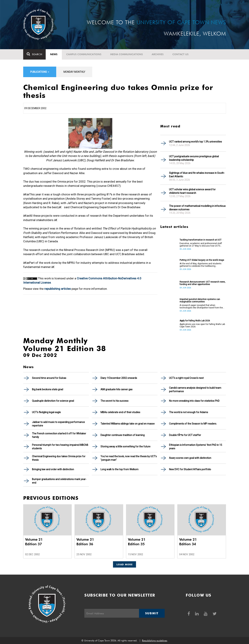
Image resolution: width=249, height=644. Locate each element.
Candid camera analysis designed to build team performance (195, 390)
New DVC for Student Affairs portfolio (190, 469)
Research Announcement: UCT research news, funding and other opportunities (203, 283)
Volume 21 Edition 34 (188, 542)
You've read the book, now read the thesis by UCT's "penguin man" (129, 458)
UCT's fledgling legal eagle (46, 412)
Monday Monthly (74, 72)
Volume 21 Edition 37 (34, 542)
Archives (158, 54)
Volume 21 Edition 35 (137, 542)
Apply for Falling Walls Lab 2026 (195, 321)
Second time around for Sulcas (49, 378)
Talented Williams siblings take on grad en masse (128, 424)
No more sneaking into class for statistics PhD (194, 401)
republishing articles (58, 289)
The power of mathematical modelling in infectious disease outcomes (197, 208)
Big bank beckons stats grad (48, 389)
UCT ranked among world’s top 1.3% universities (195, 142)
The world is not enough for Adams (189, 412)
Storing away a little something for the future (125, 446)
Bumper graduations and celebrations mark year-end (59, 481)
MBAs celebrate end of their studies (120, 412)
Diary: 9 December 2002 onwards (119, 378)
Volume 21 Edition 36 (85, 542)
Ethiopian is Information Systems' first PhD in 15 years (196, 447)
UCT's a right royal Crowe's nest (186, 378)
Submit (152, 613)
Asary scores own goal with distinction (190, 458)
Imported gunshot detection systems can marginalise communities (200, 300)
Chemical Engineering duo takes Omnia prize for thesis (59, 458)
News (54, 54)
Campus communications (84, 54)
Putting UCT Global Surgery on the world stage (202, 260)
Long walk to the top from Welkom (119, 469)
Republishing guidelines (155, 640)
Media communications (127, 54)
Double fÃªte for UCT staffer (185, 435)
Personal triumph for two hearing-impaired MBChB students (60, 447)
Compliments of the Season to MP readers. (193, 424)
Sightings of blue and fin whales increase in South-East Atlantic (197, 175)
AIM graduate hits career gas (117, 389)
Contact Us (180, 54)
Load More (124, 564)
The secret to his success (114, 401)
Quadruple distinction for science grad (53, 401)
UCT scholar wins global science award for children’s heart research (192, 191)
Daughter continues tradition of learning (123, 435)
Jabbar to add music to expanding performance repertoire (58, 424)
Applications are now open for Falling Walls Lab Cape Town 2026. (202, 325)
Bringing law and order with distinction (53, 469)
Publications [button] (40, 72)
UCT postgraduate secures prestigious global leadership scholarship (194, 158)
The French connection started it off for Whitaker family (59, 435)
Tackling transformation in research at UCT (201, 240)
